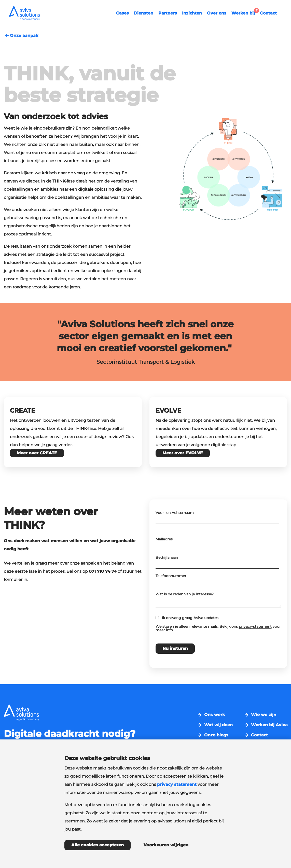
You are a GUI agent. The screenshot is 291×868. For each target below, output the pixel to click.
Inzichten (192, 13)
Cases (122, 13)
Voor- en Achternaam (175, 528)
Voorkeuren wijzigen (166, 845)
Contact (268, 13)
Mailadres (164, 555)
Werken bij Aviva (269, 725)
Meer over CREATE (37, 453)
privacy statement (177, 784)
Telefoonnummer (171, 592)
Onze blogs (216, 735)
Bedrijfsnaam (168, 573)
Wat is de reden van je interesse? (185, 610)
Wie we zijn (264, 715)
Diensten (144, 13)
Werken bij (244, 12)
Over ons (217, 13)
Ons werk (214, 715)
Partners (168, 13)
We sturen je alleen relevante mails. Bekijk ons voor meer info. (218, 644)
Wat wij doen (218, 725)
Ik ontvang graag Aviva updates (190, 634)
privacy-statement (255, 642)
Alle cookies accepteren (98, 845)
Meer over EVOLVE (183, 453)
